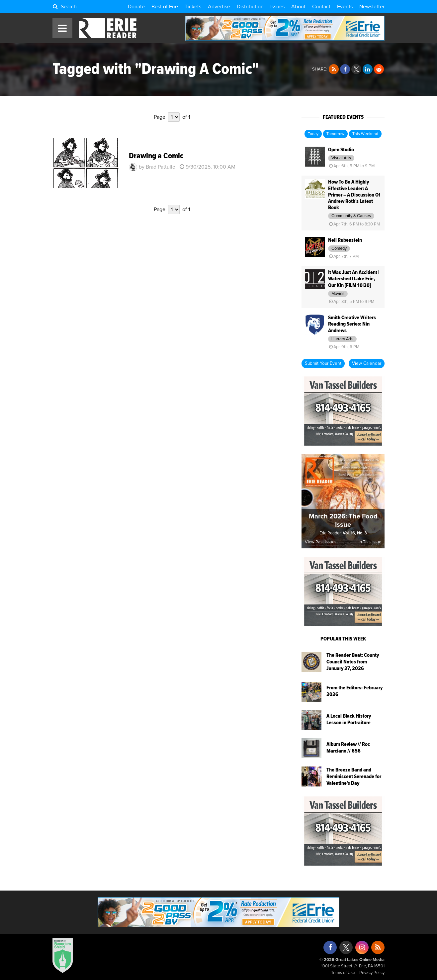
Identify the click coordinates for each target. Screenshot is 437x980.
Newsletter (372, 7)
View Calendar (367, 363)
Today (313, 134)
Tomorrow (335, 134)
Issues (277, 7)
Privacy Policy (372, 973)
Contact (321, 7)
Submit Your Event (323, 363)
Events (345, 7)
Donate (136, 7)
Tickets (193, 7)
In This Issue (370, 542)
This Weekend (365, 134)
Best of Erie (165, 7)
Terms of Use (343, 973)
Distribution (250, 7)
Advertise (219, 7)
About (298, 7)
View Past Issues (321, 542)
